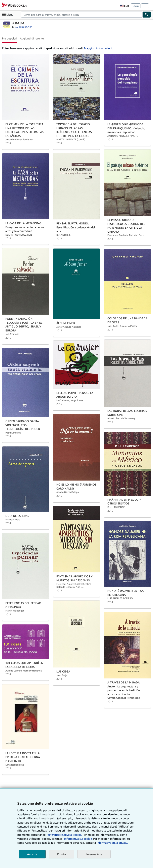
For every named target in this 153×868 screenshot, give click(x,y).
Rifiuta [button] (61, 854)
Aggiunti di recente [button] (32, 38)
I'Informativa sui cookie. (78, 839)
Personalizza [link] (94, 854)
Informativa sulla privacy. (112, 843)
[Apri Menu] (9, 15)
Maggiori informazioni (98, 48)
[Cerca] (147, 15)
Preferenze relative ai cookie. (64, 835)
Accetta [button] (32, 854)
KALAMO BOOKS (24, 27)
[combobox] (82, 15)
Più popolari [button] (10, 38)
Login (136, 6)
